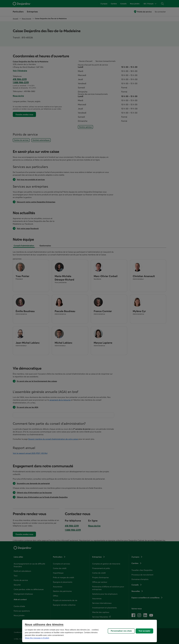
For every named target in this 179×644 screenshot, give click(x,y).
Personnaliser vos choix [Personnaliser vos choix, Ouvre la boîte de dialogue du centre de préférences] (121, 631)
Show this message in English (37, 638)
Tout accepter (144, 631)
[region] (89, 631)
